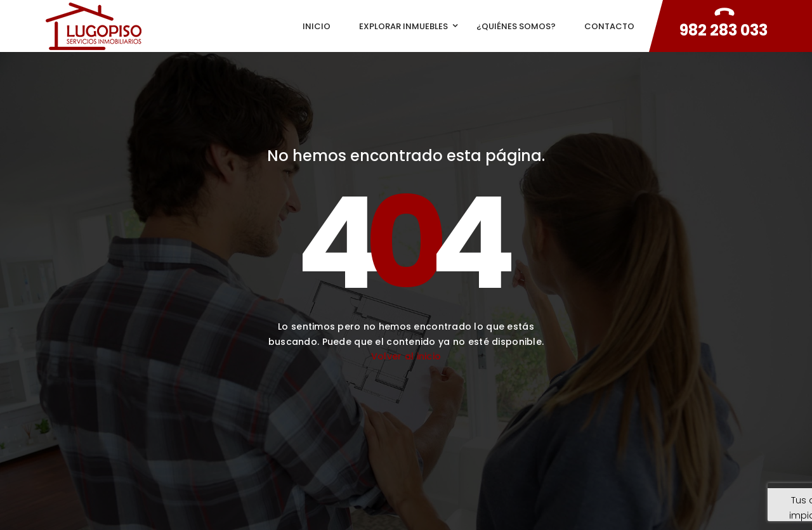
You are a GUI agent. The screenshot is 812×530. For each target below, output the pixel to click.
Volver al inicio (406, 356)
